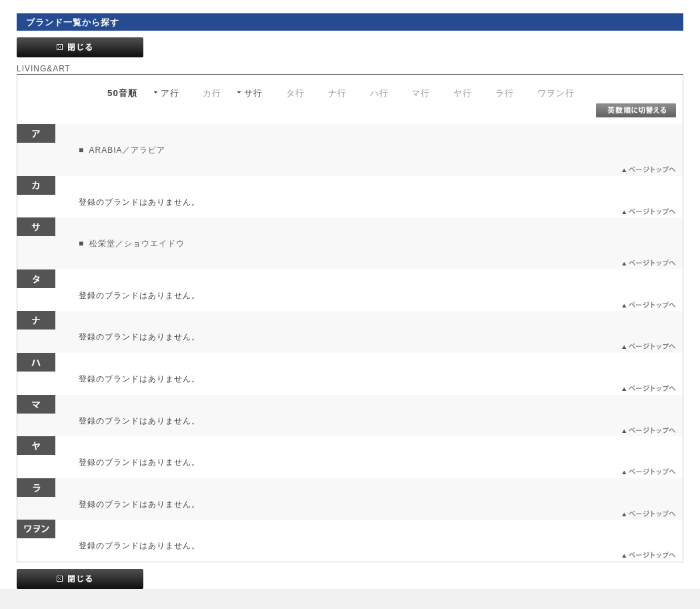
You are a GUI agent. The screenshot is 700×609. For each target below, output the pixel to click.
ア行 (170, 93)
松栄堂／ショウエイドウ (136, 243)
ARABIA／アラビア (126, 150)
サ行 (253, 93)
